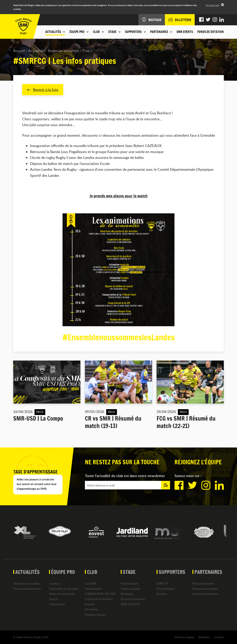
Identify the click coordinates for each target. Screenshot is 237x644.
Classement (57, 604)
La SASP (91, 583)
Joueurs (54, 583)
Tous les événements (27, 589)
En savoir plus (213, 5)
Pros (86, 51)
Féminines (92, 609)
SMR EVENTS (185, 32)
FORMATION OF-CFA (100, 594)
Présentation (129, 583)
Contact (219, 637)
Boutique (127, 594)
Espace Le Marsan (133, 599)
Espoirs (90, 604)
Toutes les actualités (63, 51)
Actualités (36, 51)
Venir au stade (130, 589)
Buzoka (162, 594)
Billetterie (204, 637)
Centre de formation (99, 599)
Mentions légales (184, 637)
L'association (94, 589)
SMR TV (162, 583)
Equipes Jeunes (95, 615)
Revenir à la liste (43, 90)
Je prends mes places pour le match (119, 196)
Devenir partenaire (205, 589)
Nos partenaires (203, 583)
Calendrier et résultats (64, 589)
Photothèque (166, 589)
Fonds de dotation (211, 32)
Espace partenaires (205, 594)
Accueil (19, 51)
